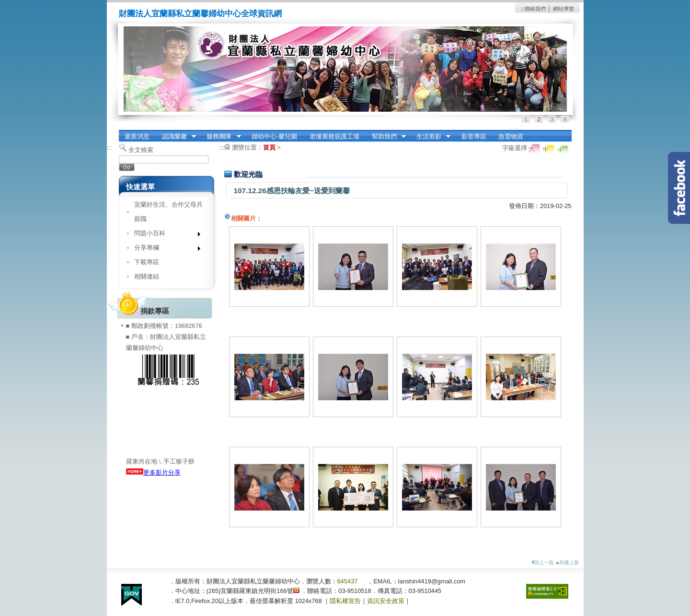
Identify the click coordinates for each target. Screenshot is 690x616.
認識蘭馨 (176, 137)
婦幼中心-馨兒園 (274, 136)
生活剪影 (430, 137)
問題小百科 (164, 235)
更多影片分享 (153, 472)
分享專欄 (164, 250)
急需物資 (511, 136)
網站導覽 (563, 9)
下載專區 (147, 262)
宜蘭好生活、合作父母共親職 (168, 212)
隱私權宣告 (345, 601)
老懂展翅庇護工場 (334, 136)
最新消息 (137, 136)
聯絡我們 (535, 9)
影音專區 (474, 136)
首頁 (269, 147)
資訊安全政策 (386, 601)
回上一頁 (542, 563)
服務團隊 (221, 137)
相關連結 (147, 276)
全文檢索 (141, 150)
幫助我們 (386, 137)
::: (523, 9)
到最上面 (567, 563)
